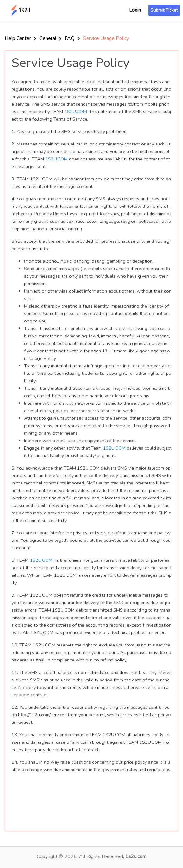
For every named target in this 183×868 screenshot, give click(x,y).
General (50, 38)
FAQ (72, 38)
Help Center (20, 38)
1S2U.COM (76, 112)
